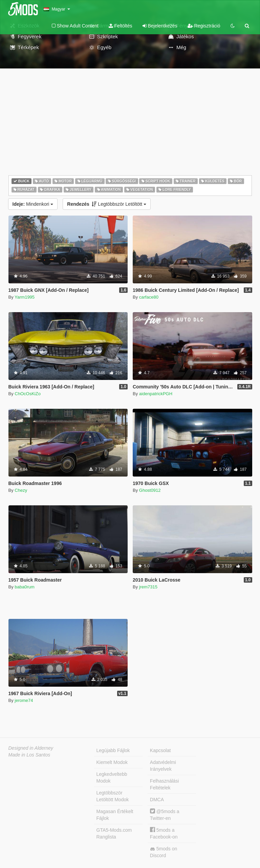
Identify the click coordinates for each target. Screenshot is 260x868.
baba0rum (25, 587)
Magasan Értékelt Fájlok (115, 815)
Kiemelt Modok (112, 762)
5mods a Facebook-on (164, 833)
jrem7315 (148, 587)
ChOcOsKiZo (28, 394)
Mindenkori (33, 204)
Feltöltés (121, 26)
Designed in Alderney (31, 748)
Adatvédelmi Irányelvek (163, 766)
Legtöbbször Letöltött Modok (113, 796)
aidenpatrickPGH (156, 394)
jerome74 (24, 700)
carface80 (149, 297)
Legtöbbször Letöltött (107, 204)
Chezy (21, 490)
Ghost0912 (150, 490)
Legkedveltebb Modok (112, 778)
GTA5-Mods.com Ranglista (114, 833)
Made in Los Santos (29, 755)
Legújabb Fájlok (113, 750)
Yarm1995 (25, 297)
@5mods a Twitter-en (165, 815)
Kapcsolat (160, 750)
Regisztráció (204, 26)
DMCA (157, 800)
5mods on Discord (164, 852)
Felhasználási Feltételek (165, 784)
